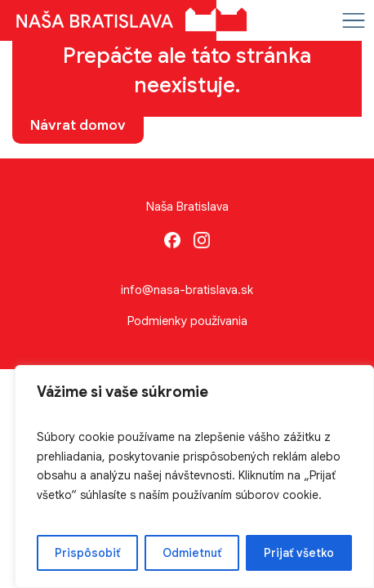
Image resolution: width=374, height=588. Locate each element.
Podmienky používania (187, 321)
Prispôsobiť (87, 553)
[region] (194, 477)
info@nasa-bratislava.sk (187, 290)
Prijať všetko (299, 553)
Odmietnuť (192, 553)
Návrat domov (78, 125)
